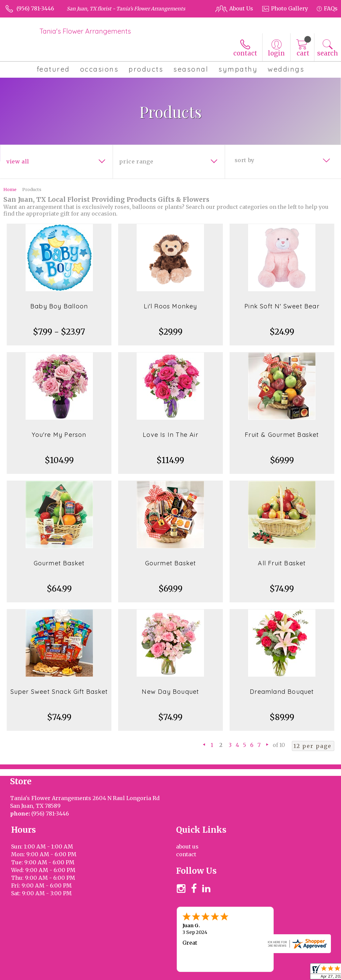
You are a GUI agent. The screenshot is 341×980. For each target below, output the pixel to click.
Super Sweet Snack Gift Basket (59, 692)
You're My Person (59, 435)
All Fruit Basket (282, 563)
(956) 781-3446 (35, 8)
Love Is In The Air (170, 435)
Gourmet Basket (59, 563)
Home (10, 189)
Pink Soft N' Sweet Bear (282, 306)
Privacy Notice (277, 973)
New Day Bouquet (170, 692)
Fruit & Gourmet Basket (282, 435)
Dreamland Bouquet (282, 692)
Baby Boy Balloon (59, 306)
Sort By (245, 160)
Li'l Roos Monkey (170, 306)
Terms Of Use (236, 973)
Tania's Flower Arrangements (85, 31)
